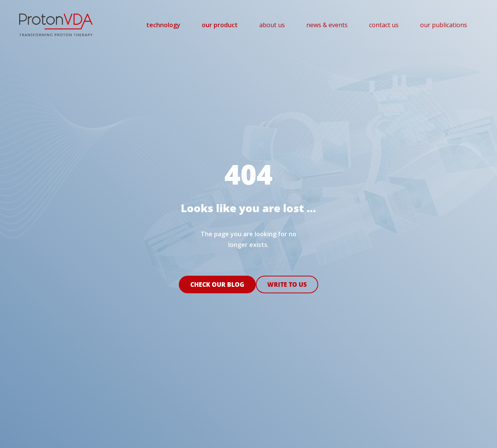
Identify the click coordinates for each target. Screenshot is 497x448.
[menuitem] (163, 25)
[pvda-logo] (56, 25)
